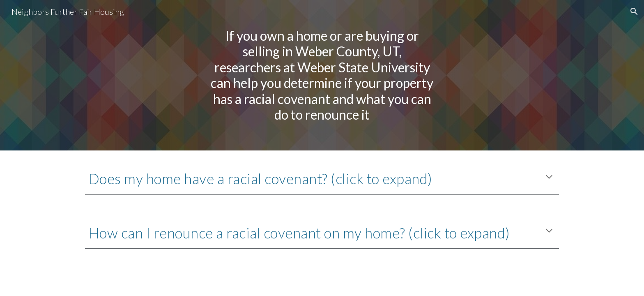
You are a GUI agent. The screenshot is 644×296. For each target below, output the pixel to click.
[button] (634, 12)
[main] (322, 75)
